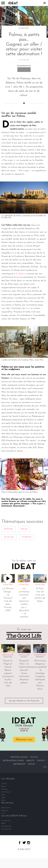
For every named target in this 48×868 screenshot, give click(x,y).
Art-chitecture (6, 792)
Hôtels (24, 657)
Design (4, 786)
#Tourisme (27, 537)
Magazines (5, 810)
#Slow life (9, 537)
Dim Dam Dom (7, 829)
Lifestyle (8, 657)
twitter (24, 843)
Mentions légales (19, 757)
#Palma (24, 529)
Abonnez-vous (24, 740)
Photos (3, 800)
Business (40, 657)
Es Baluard (21, 274)
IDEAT (3, 823)
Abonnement (19, 764)
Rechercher (44, 3)
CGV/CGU (34, 757)
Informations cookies (13, 761)
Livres (3, 813)
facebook (20, 843)
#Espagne (8, 529)
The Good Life (6, 821)
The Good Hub (6, 826)
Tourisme (4, 789)
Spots (3, 795)
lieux (28, 308)
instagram (29, 843)
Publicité (30, 761)
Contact (41, 761)
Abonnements (6, 808)
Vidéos (3, 797)
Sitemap (31, 764)
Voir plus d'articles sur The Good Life (24, 701)
